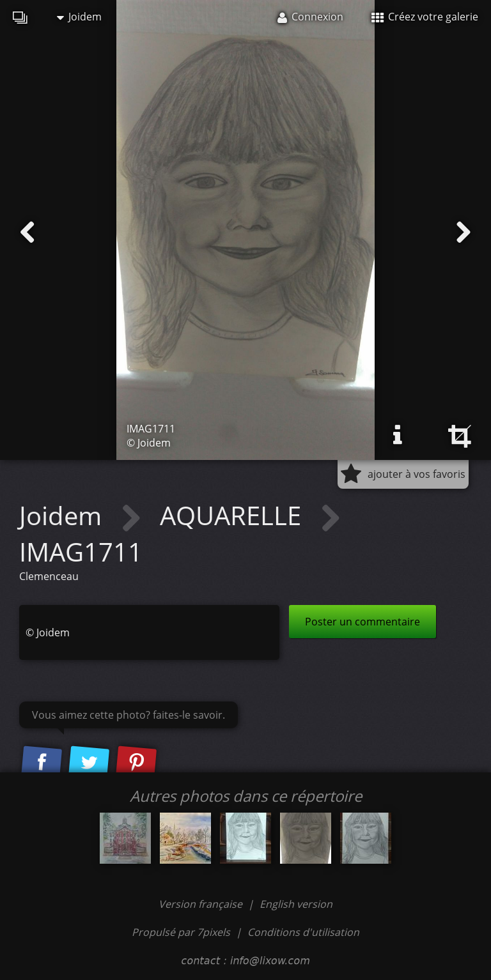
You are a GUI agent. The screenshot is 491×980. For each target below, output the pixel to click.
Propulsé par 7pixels (181, 932)
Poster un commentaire (362, 622)
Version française (202, 904)
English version (296, 904)
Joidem (79, 17)
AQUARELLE (234, 515)
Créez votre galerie (425, 17)
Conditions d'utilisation (303, 932)
